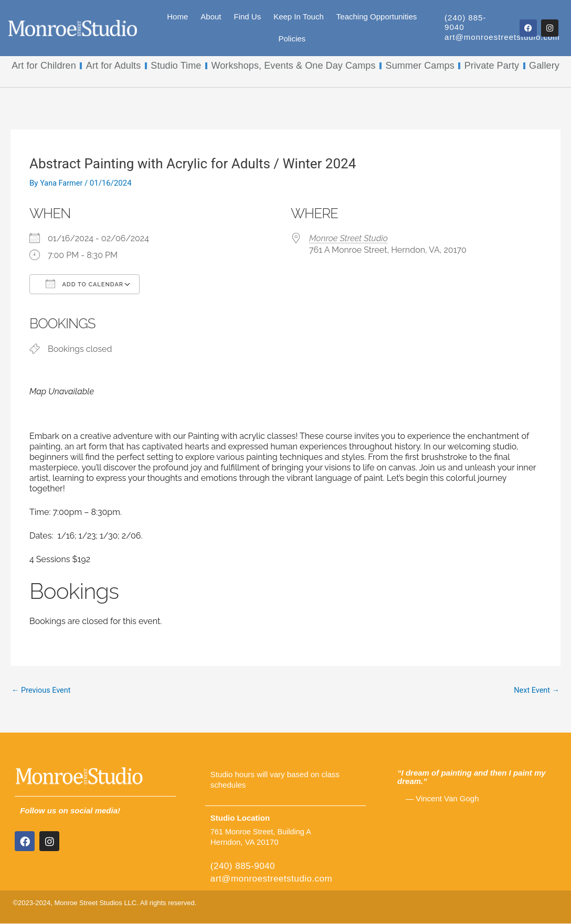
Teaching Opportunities (377, 17)
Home (177, 17)
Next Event (536, 691)
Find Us (247, 17)
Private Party (492, 66)
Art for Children (44, 66)
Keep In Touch (299, 17)
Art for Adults (113, 66)
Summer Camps (420, 66)
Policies (292, 39)
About (211, 17)
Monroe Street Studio (348, 238)
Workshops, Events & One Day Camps (293, 66)
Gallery (544, 66)
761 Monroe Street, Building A (263, 832)
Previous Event (42, 691)
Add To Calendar (84, 284)
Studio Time (176, 66)
